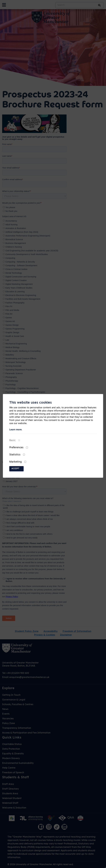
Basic (12, 440)
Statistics (15, 455)
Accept (15, 469)
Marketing (16, 462)
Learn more (15, 430)
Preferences (16, 448)
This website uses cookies (31, 403)
